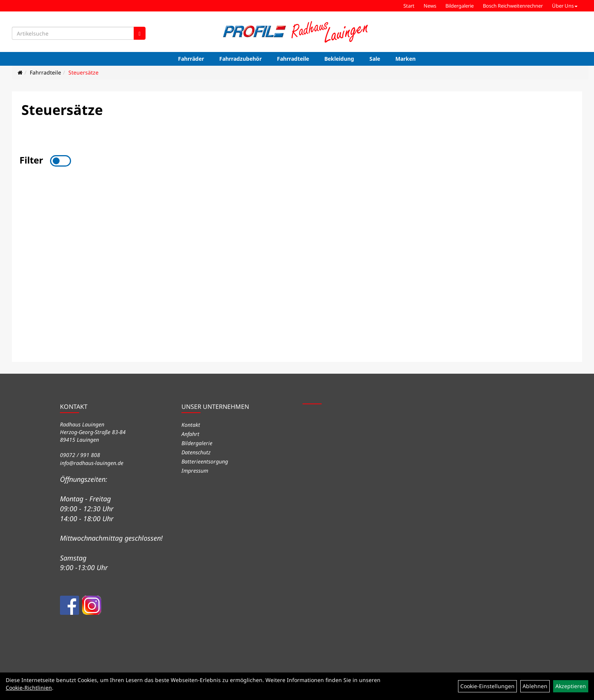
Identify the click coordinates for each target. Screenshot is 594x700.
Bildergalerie (460, 6)
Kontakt (191, 425)
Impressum (195, 471)
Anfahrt (190, 434)
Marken (405, 59)
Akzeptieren (571, 686)
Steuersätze (83, 72)
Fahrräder (191, 59)
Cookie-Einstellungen (487, 686)
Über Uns (565, 6)
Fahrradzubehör (240, 59)
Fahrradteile (293, 59)
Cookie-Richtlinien (29, 688)
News (430, 6)
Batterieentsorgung (205, 461)
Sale (375, 59)
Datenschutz (196, 452)
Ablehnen (535, 686)
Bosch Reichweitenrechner (513, 6)
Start (409, 6)
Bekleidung (339, 59)
